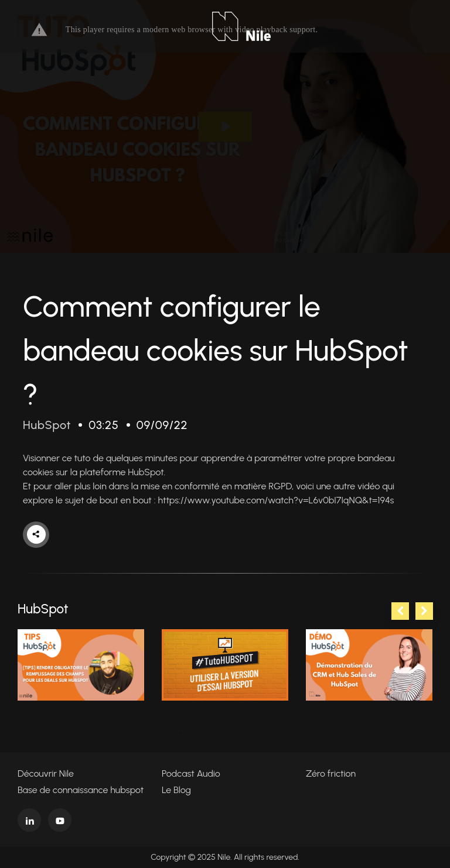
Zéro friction (331, 773)
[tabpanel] (81, 665)
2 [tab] (199, 733)
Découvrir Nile (46, 773)
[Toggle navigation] (34, 26)
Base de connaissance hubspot (81, 790)
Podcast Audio (191, 773)
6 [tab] (269, 733)
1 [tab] (181, 733)
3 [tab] (216, 733)
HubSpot (47, 425)
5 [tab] (251, 733)
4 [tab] (234, 733)
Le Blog (176, 790)
